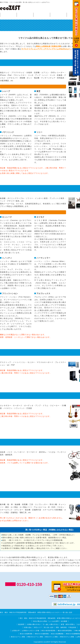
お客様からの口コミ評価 (31, 631)
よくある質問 (54, 621)
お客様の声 (16, 631)
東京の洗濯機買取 (57, 634)
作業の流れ (42, 15)
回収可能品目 (25, 15)
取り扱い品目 (49, 627)
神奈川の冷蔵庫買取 (42, 634)
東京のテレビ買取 (52, 637)
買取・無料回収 (8, 15)
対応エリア (58, 15)
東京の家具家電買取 (48, 631)
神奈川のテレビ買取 (67, 637)
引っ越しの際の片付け (51, 624)
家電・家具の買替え (68, 624)
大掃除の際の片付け (34, 624)
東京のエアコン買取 (18, 637)
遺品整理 (21, 624)
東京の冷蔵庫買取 (26, 634)
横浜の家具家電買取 (65, 631)
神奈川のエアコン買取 (35, 637)
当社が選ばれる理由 (40, 621)
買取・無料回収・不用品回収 (66, 627)
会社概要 (64, 621)
